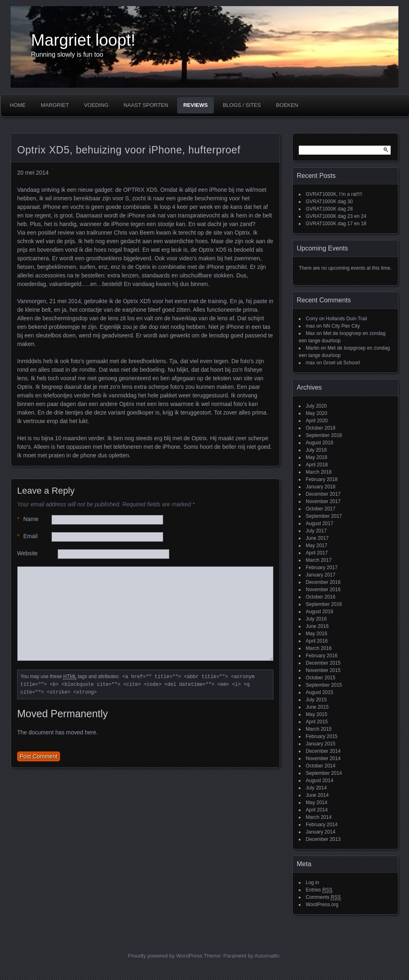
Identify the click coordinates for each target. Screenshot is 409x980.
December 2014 (323, 751)
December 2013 (323, 839)
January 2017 (321, 575)
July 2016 (316, 619)
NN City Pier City (342, 326)
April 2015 (317, 722)
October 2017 (321, 509)
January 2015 (321, 744)
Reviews (196, 105)
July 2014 (316, 788)
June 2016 (317, 626)
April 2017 (317, 553)
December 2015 (323, 663)
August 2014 (319, 780)
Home (18, 105)
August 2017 (319, 523)
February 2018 (322, 479)
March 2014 (319, 817)
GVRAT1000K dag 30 (329, 202)
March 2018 (319, 472)
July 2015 (316, 700)
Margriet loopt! (83, 40)
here (91, 732)
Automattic (267, 956)
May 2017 (317, 545)
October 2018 (321, 428)
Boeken (287, 105)
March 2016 (319, 648)
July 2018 (316, 450)
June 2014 (317, 795)
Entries (319, 890)
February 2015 (322, 736)
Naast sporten (146, 105)
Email (27, 536)
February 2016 (322, 656)
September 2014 (324, 773)
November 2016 (323, 590)
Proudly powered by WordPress (165, 956)
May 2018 (317, 457)
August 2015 (319, 692)
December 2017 (323, 494)
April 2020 (317, 421)
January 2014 (321, 832)
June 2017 (317, 538)
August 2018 (319, 443)
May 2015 (317, 714)
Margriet (55, 105)
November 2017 (323, 501)
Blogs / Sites (242, 105)
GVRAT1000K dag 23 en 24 (336, 216)
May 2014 (317, 803)
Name (28, 519)
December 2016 (323, 582)
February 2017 (322, 568)
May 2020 (317, 413)
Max (310, 333)
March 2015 (319, 729)
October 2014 (321, 766)
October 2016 (321, 597)
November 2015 (323, 670)
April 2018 (317, 465)
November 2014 (323, 758)
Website (27, 553)
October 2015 (321, 678)
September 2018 (324, 435)
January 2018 (321, 487)
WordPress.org (322, 905)
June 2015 (317, 707)
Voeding (96, 105)
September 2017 (324, 516)
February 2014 (322, 825)
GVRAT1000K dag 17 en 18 (336, 224)
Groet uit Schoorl (342, 363)
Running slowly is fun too (67, 54)
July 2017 (316, 531)
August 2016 (319, 612)
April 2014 (317, 810)
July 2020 (316, 406)
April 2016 (317, 641)
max (310, 326)
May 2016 (317, 634)
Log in (312, 882)
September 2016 (324, 604)
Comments (323, 897)
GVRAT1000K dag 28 (329, 209)
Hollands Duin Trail (346, 319)
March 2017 (319, 560)
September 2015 (324, 685)
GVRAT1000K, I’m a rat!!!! (334, 194)
